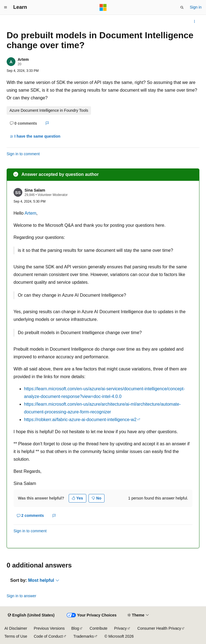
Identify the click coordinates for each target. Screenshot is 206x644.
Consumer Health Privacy (159, 628)
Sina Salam (35, 190)
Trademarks (84, 636)
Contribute (99, 628)
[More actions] (195, 21)
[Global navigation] (6, 7)
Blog (75, 628)
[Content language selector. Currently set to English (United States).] (31, 615)
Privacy (121, 628)
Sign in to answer (21, 596)
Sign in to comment (23, 154)
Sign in (196, 7)
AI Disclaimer (16, 628)
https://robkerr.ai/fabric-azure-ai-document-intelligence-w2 (80, 420)
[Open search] (182, 7)
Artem (23, 59)
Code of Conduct (48, 636)
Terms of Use (16, 636)
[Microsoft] (103, 7)
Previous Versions (49, 628)
